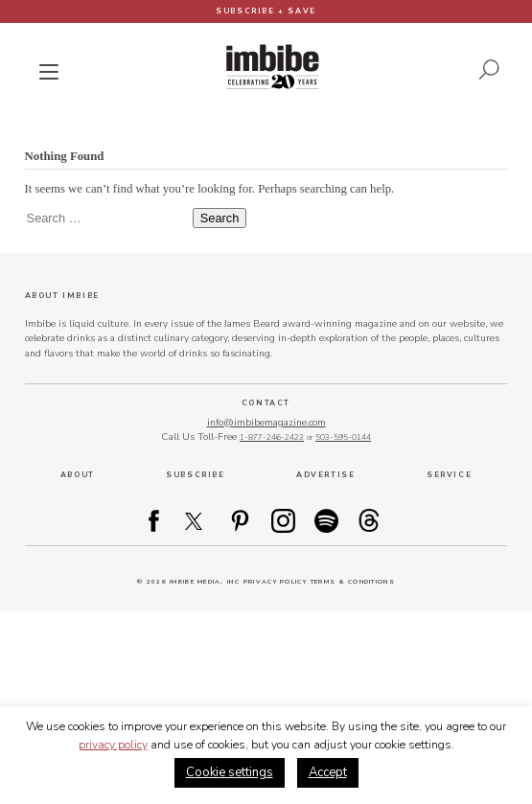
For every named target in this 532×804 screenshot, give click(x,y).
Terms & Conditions (353, 582)
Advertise (325, 475)
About (78, 475)
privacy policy (113, 745)
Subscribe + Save (266, 11)
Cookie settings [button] (230, 772)
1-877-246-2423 (272, 437)
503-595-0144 (343, 437)
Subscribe (195, 475)
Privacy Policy (275, 582)
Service (449, 475)
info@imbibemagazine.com (266, 422)
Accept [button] (328, 772)
